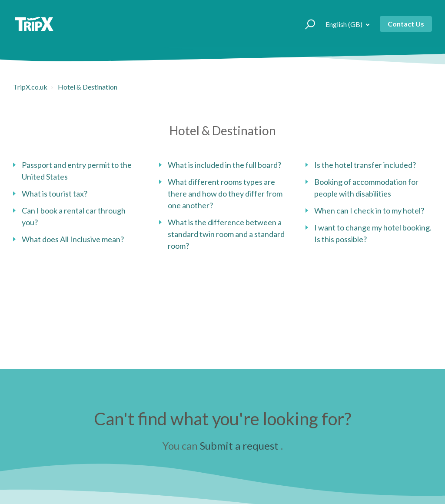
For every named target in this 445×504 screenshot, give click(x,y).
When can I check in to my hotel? (369, 210)
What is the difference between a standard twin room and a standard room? (226, 234)
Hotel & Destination (88, 87)
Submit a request (239, 446)
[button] (306, 24)
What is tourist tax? (55, 194)
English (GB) (345, 24)
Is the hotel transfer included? (365, 165)
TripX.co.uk (30, 87)
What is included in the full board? (224, 165)
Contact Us (406, 24)
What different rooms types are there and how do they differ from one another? (225, 194)
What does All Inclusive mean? (73, 239)
